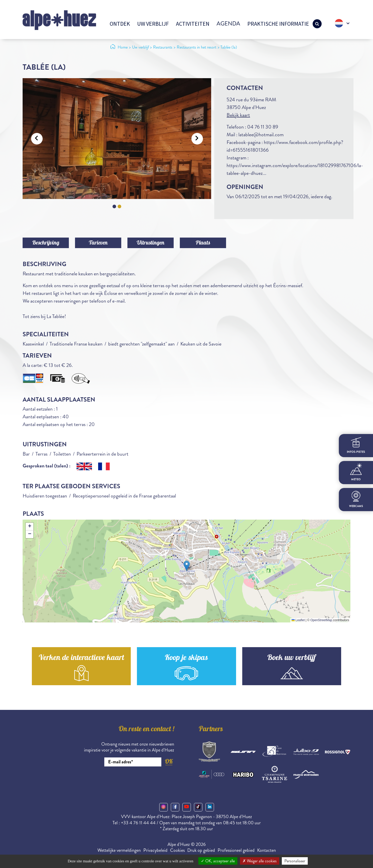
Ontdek (120, 24)
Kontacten (267, 850)
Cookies (177, 850)
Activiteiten (193, 24)
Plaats (203, 243)
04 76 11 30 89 (263, 127)
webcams (356, 499)
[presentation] (135, 781)
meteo (356, 472)
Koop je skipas (186, 658)
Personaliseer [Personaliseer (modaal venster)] (295, 861)
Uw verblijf (153, 24)
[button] (187, 566)
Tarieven (98, 243)
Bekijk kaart (238, 115)
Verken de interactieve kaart (81, 658)
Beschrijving (46, 243)
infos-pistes (356, 445)
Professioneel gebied (236, 850)
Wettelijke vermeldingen (119, 850)
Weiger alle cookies (260, 861)
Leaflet (298, 620)
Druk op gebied (201, 850)
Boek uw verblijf (292, 658)
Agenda (228, 24)
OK (169, 761)
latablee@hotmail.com (261, 135)
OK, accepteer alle (218, 861)
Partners (211, 730)
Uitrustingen (151, 243)
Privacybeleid (155, 850)
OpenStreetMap (321, 620)
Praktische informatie (278, 24)
